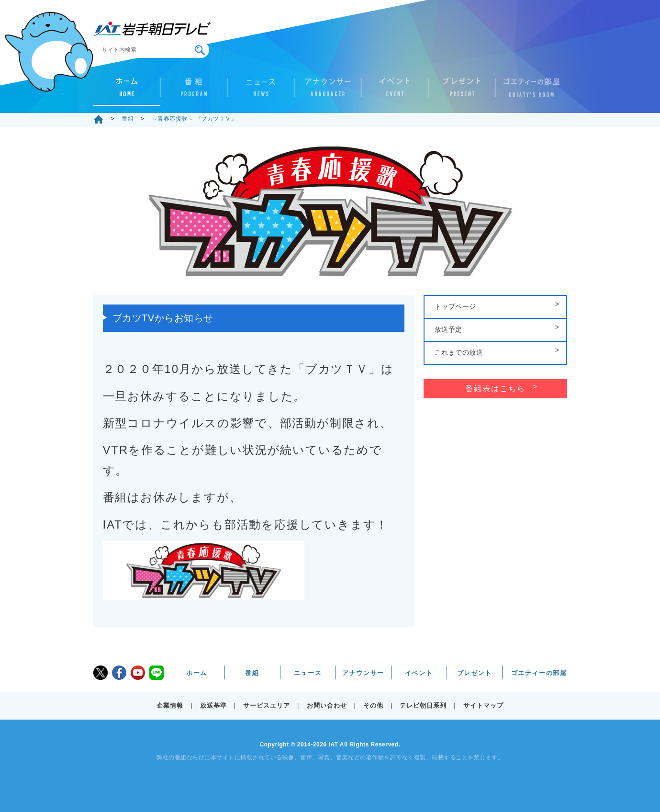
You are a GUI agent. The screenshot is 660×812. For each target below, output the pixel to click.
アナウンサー (328, 91)
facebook (119, 673)
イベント (395, 91)
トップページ (455, 306)
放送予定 (448, 329)
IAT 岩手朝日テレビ (152, 29)
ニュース (261, 91)
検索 (200, 50)
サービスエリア (267, 705)
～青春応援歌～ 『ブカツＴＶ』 (195, 119)
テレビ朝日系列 (423, 705)
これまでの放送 (459, 352)
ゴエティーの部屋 (529, 91)
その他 (373, 705)
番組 (194, 91)
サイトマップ (483, 705)
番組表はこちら (495, 389)
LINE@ (157, 673)
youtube (138, 673)
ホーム (127, 91)
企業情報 (170, 705)
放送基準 (213, 705)
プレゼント (462, 91)
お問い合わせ (327, 705)
